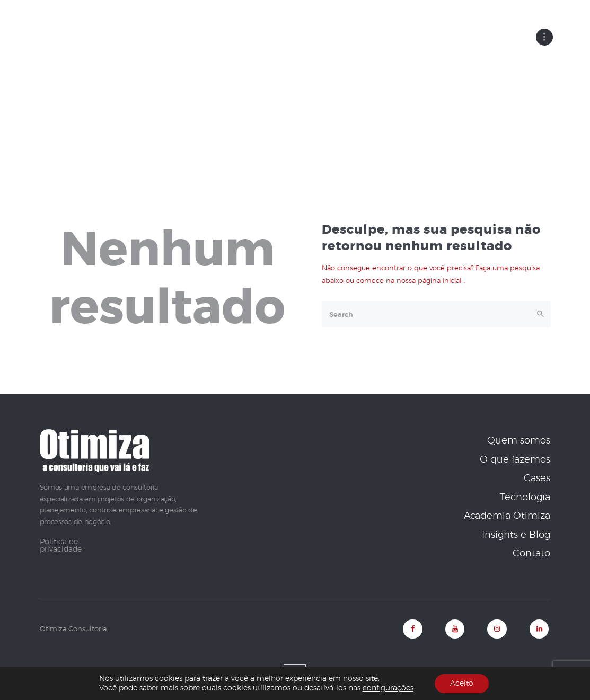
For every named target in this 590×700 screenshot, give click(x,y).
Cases (537, 479)
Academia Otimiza (507, 516)
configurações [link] (388, 688)
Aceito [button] (462, 684)
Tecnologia (525, 497)
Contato (531, 554)
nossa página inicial (430, 281)
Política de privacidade (61, 546)
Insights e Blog (516, 535)
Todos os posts (310, 104)
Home (255, 104)
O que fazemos (515, 459)
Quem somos (519, 441)
